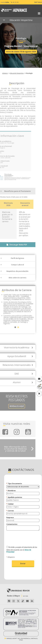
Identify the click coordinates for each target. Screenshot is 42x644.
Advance (5, 73)
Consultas (5, 2)
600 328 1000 (15, 2)
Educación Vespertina (17, 73)
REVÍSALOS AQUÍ (11, 406)
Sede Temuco (38, 2)
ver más (25, 596)
